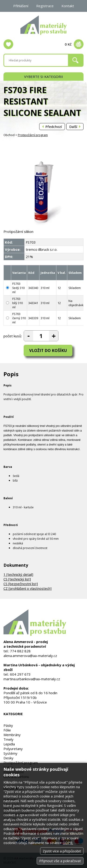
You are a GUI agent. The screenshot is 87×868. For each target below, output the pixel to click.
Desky (8, 758)
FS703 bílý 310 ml (18, 303)
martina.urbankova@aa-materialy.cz (32, 679)
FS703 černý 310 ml (19, 318)
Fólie (7, 730)
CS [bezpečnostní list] (21, 584)
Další (73, 127)
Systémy (10, 753)
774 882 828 (20, 651)
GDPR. (68, 843)
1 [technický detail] (18, 574)
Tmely (8, 739)
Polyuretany (13, 749)
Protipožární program (33, 135)
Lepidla (9, 744)
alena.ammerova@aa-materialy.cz (30, 656)
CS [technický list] (17, 579)
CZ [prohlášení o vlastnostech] (27, 588)
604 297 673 (20, 674)
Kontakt (68, 6)
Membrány (12, 735)
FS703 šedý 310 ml (18, 288)
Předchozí (54, 127)
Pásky (8, 725)
